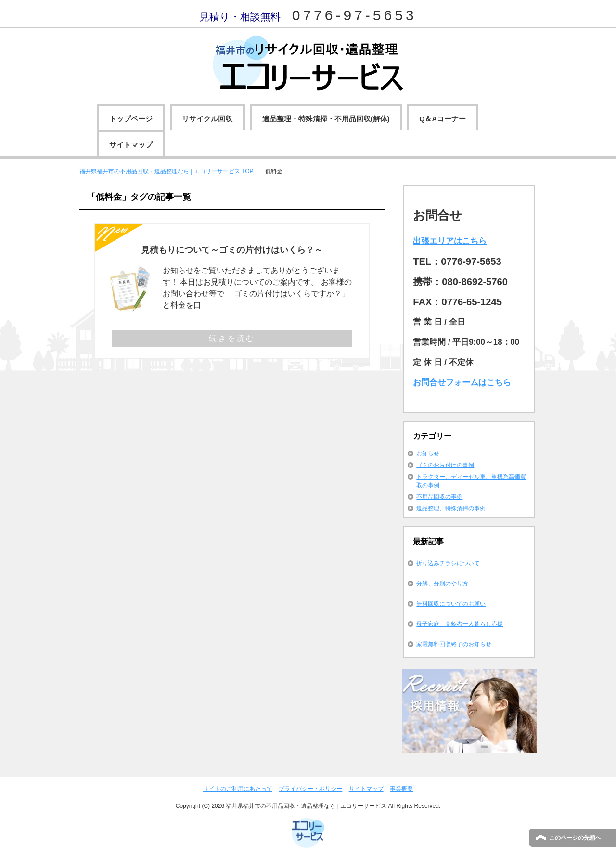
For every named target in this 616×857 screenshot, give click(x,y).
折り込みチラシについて (448, 563)
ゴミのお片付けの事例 (445, 465)
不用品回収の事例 (439, 497)
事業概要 (401, 789)
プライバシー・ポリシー (310, 789)
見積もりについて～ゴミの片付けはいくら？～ (232, 250)
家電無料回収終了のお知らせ (454, 644)
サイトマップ (131, 145)
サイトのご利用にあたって (238, 789)
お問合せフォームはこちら (462, 383)
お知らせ (428, 454)
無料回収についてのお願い (451, 604)
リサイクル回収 (207, 119)
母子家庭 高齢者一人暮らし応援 (460, 624)
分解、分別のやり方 (442, 584)
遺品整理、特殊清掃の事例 (451, 508)
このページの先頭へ (575, 838)
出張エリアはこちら (450, 241)
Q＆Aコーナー (443, 119)
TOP (167, 171)
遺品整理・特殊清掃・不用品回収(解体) (326, 119)
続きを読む (232, 338)
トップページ (131, 119)
